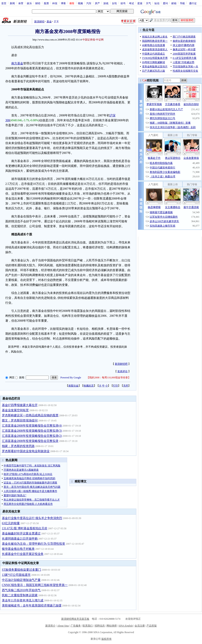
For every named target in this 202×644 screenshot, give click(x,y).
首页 (4, 3)
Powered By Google (71, 378)
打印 (115, 386)
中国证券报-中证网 (93, 40)
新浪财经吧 (121, 364)
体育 (21, 3)
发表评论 (122, 371)
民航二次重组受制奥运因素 (20, 595)
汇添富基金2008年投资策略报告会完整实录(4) (32, 426)
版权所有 (107, 639)
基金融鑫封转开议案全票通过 (21, 533)
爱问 (165, 3)
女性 (114, 3)
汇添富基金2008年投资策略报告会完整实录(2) (32, 436)
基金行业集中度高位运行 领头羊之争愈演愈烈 (32, 518)
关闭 (126, 386)
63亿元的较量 (11, 523)
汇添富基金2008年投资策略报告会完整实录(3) (32, 431)
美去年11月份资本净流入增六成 (23, 600)
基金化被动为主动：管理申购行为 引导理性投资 (34, 544)
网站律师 (112, 626)
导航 (182, 3)
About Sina (63, 626)
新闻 (12, 3)
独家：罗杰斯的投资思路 (18, 446)
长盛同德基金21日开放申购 (20, 539)
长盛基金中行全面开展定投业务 (23, 554)
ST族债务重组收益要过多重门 (21, 570)
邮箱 (174, 3)
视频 (80, 3)
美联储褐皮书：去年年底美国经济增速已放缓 (32, 606)
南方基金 (17, 63)
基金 (49, 22)
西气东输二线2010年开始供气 (21, 590)
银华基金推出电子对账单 (18, 549)
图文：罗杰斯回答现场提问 (20, 420)
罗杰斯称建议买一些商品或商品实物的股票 (30, 415)
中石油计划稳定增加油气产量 (21, 580)
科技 (55, 3)
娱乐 (29, 3)
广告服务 (76, 626)
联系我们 (88, 626)
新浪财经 (39, 22)
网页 (12, 378)
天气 (148, 3)
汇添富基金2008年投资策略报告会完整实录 (30, 441)
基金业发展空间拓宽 (15, 410)
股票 (46, 3)
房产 (97, 3)
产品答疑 (152, 626)
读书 (123, 3)
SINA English (126, 626)
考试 (131, 3)
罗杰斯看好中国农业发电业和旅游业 (26, 451)
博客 (63, 3)
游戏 (106, 3)
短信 (157, 3)
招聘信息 (100, 626)
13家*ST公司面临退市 (16, 575)
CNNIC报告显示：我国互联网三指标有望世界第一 (35, 585)
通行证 (193, 3)
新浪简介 (50, 626)
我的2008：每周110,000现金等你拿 (109, 378)
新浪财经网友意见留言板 (75, 619)
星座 (140, 3)
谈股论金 (73, 386)
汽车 (89, 3)
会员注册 (140, 626)
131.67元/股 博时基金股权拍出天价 (25, 528)
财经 (38, 3)
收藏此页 (89, 386)
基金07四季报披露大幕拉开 (20, 405)
